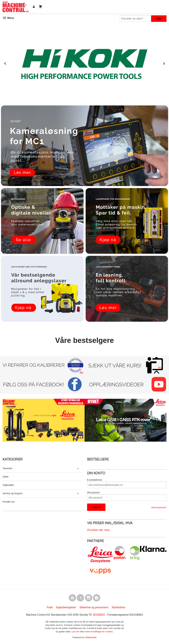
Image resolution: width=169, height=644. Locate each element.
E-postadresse (95, 480)
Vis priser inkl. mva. (99, 530)
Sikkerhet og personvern (94, 607)
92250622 (99, 615)
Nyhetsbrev (119, 607)
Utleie (6, 477)
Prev (9, 63)
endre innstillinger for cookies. (99, 632)
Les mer (76, 632)
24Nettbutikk (91, 637)
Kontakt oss (9, 502)
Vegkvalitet (8, 485)
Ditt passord (93, 493)
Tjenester (7, 468)
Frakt (50, 607)
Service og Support (12, 493)
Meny (8, 18)
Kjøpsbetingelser (66, 607)
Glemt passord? (159, 507)
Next (167, 63)
